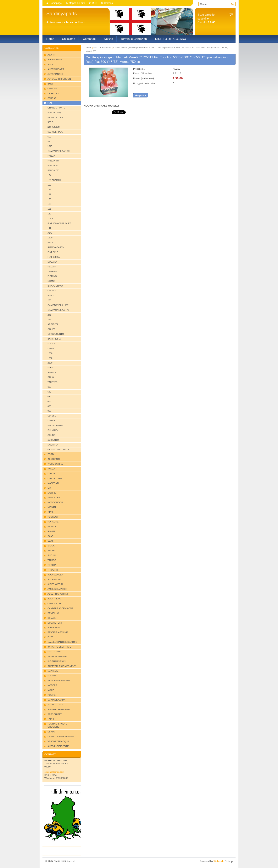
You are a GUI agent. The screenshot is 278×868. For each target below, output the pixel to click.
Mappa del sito (77, 3)
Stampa (108, 3)
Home (89, 48)
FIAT (96, 48)
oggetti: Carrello (206, 18)
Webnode (219, 861)
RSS (95, 3)
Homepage (56, 3)
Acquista (141, 95)
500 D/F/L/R (106, 48)
